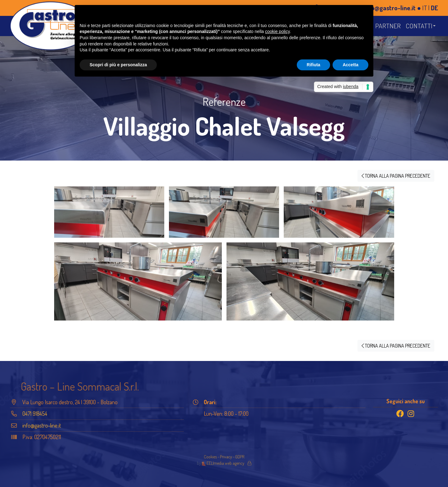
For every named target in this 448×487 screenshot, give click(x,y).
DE (434, 8)
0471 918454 (35, 414)
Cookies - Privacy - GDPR (224, 457)
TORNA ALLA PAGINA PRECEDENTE (396, 176)
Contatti (419, 26)
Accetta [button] (350, 65)
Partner (388, 26)
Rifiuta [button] (314, 65)
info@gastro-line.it (390, 8)
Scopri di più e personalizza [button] (118, 65)
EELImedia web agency (224, 462)
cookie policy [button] (277, 31)
